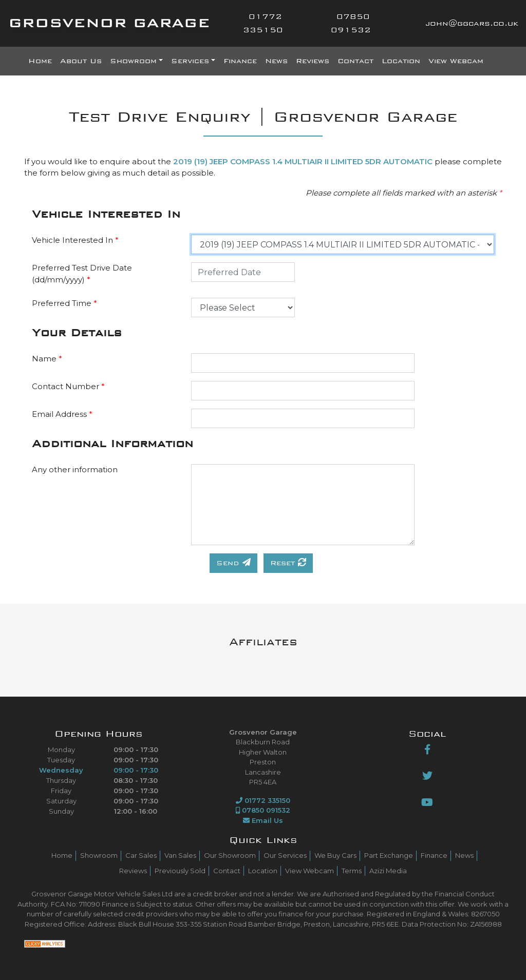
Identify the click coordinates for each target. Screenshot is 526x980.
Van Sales (180, 855)
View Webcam (456, 61)
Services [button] (190, 61)
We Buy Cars (335, 855)
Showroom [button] (133, 61)
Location (401, 61)
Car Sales (141, 855)
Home (40, 61)
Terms (352, 871)
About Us (81, 61)
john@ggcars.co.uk (472, 23)
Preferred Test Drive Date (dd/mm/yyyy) (82, 274)
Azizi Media (388, 871)
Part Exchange (389, 855)
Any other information (75, 469)
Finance (240, 61)
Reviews (313, 61)
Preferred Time (64, 303)
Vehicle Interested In (75, 240)
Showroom (99, 855)
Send (233, 563)
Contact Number (68, 386)
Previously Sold (180, 871)
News (276, 61)
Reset (288, 563)
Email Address (62, 414)
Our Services (285, 855)
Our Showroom (230, 855)
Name (47, 359)
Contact (355, 61)
